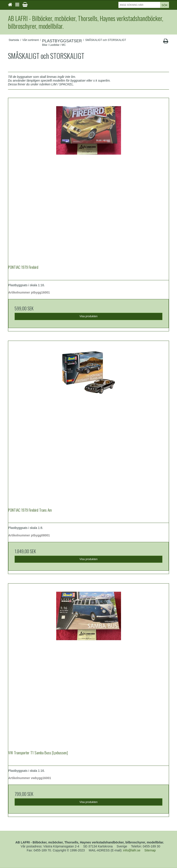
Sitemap (150, 850)
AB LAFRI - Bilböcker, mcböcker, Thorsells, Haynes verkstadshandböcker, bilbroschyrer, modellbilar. (86, 22)
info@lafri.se (132, 850)
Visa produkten (88, 316)
